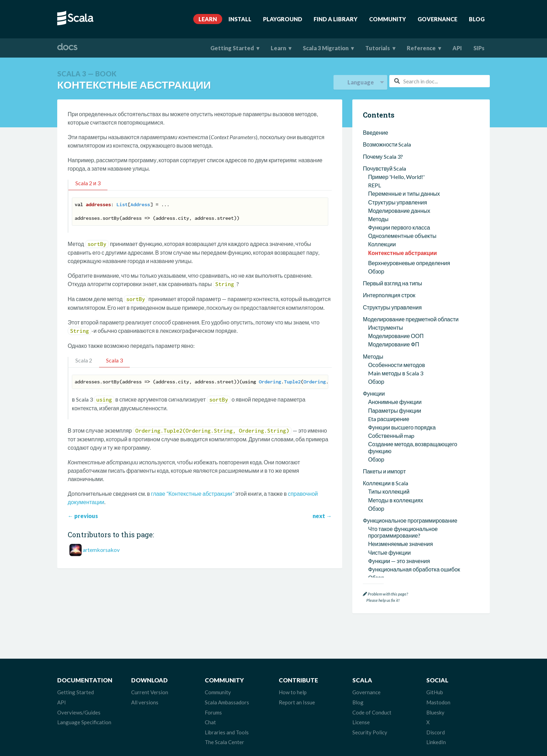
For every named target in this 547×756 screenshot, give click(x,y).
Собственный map (391, 316)
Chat (210, 722)
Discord (436, 732)
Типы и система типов (391, 469)
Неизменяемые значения (400, 424)
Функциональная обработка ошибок (414, 449)
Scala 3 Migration (326, 48)
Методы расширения (395, 574)
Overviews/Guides (79, 712)
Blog (477, 19)
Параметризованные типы (402, 486)
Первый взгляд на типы (392, 163)
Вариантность (386, 520)
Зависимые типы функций (401, 545)
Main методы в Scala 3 (395, 253)
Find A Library (336, 19)
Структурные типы (392, 537)
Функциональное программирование (410, 400)
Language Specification (84, 722)
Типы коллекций (389, 371)
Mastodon (438, 702)
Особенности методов (396, 245)
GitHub (435, 692)
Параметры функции (395, 290)
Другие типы (384, 554)
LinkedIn (436, 742)
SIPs (479, 48)
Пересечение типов (393, 495)
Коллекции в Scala (385, 363)
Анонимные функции (395, 282)
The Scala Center (224, 742)
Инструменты (385, 207)
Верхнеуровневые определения (409, 143)
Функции (374, 273)
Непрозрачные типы (394, 529)
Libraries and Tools (227, 732)
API (457, 48)
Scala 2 (84, 360)
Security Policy (370, 732)
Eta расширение (389, 299)
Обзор (376, 151)
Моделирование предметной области (411, 199)
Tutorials (378, 48)
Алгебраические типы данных (406, 512)
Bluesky (435, 712)
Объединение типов (394, 503)
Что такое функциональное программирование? (403, 412)
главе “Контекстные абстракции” (193, 493)
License (361, 722)
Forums (213, 712)
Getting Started (232, 48)
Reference (421, 48)
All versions (145, 702)
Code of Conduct (372, 712)
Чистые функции (389, 432)
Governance (437, 19)
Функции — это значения (399, 441)
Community (388, 19)
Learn (208, 19)
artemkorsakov (101, 550)
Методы (373, 236)
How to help (293, 692)
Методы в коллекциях (396, 380)
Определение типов (394, 478)
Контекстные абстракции (402, 133)
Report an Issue (297, 702)
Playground (283, 19)
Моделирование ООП (396, 216)
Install (240, 19)
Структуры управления (392, 187)
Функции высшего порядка (402, 307)
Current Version (150, 692)
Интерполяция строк (389, 175)
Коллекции (382, 124)
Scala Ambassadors (227, 702)
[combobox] (440, 81)
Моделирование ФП (394, 224)
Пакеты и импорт (384, 351)
